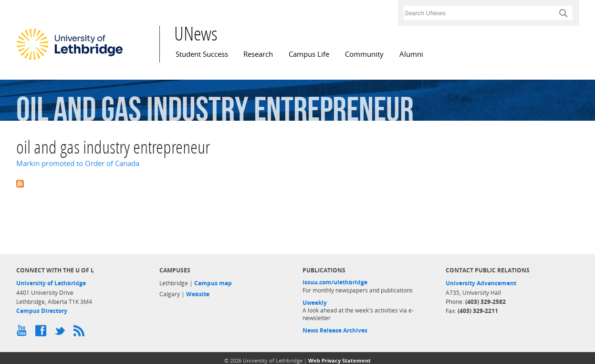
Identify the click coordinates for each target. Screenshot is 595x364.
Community (364, 54)
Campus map (213, 283)
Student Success (202, 54)
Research (258, 54)
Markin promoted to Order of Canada (78, 163)
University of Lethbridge (51, 283)
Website (198, 294)
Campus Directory (42, 311)
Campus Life (309, 54)
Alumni (411, 54)
